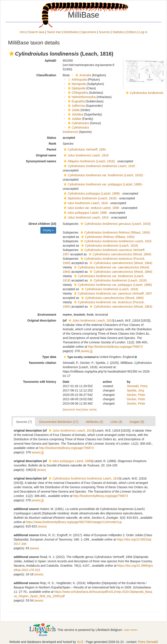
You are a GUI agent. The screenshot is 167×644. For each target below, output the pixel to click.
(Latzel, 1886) (102, 184)
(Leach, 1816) (89, 161)
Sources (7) (24, 422)
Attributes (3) (94, 422)
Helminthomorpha (81, 97)
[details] (85, 351)
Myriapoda (76, 84)
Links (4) (116, 422)
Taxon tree (54, 32)
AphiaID (50, 61)
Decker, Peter (136, 395)
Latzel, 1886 (85, 213)
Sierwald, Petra (137, 386)
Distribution (71, 32)
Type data (49, 357)
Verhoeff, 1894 (84, 149)
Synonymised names (41, 161)
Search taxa (36, 32)
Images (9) (137, 422)
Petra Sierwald (148, 642)
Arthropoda (77, 80)
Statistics (119, 32)
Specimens (89, 32)
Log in (143, 32)
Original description (42, 320)
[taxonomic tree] (72, 410)
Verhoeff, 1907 (113, 293)
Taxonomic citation (43, 363)
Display (48, 230)
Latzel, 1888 (91, 208)
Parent (52, 149)
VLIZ (80, 642)
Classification (46, 75)
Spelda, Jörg (135, 390)
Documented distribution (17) (59, 422)
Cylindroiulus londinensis (147, 93)
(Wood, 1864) (119, 254)
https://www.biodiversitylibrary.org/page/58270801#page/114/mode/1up (74, 522)
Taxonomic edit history (40, 382)
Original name (46, 155)
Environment (47, 315)
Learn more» (131, 630)
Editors (132, 32)
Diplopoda (76, 88)
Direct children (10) (43, 224)
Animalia (83, 75)
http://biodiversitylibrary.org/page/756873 (115, 347)
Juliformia (76, 106)
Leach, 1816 (86, 155)
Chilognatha (77, 93)
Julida (73, 110)
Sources (104, 32)
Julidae (74, 119)
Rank (52, 144)
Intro (23, 32)
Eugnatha (76, 101)
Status (52, 138)
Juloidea (75, 114)
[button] (12, 54)
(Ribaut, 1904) (115, 232)
